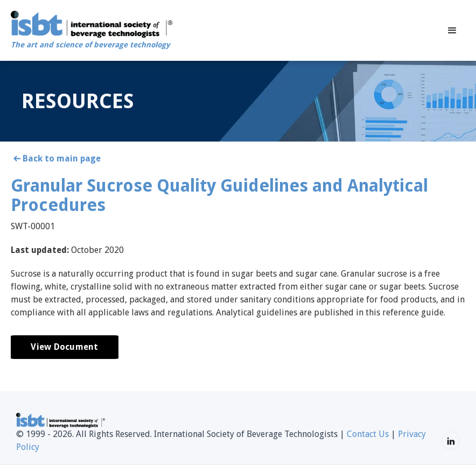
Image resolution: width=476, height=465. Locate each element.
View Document (64, 347)
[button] (452, 31)
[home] (92, 30)
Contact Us (368, 434)
